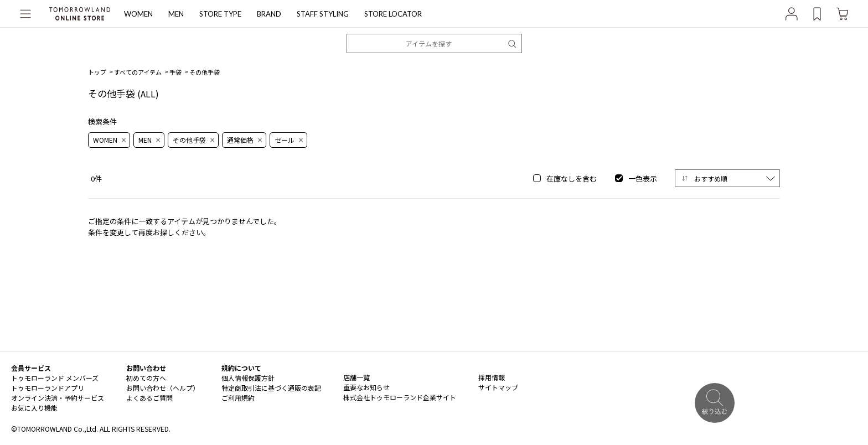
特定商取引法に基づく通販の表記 (271, 388)
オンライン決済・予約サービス (58, 398)
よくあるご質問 (149, 398)
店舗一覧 (356, 377)
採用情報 (492, 377)
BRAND (269, 14)
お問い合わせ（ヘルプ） (163, 388)
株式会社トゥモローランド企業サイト (400, 397)
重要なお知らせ (366, 387)
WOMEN (138, 14)
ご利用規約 (238, 398)
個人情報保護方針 (248, 378)
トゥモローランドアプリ (48, 388)
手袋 (175, 72)
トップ (97, 72)
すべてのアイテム (138, 72)
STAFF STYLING (323, 14)
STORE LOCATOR (393, 14)
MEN (176, 14)
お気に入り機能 (34, 408)
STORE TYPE (220, 14)
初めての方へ (146, 378)
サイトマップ (498, 387)
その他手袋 (205, 72)
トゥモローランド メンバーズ (55, 378)
